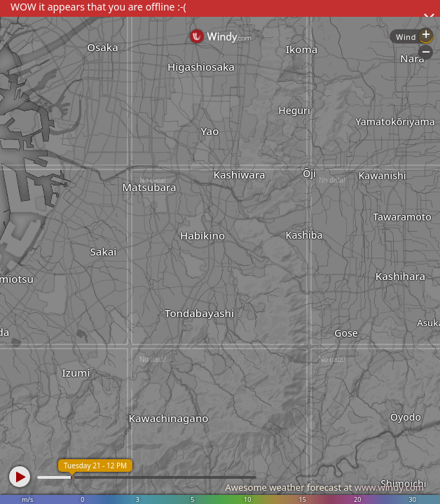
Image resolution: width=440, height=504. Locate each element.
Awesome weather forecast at (324, 487)
